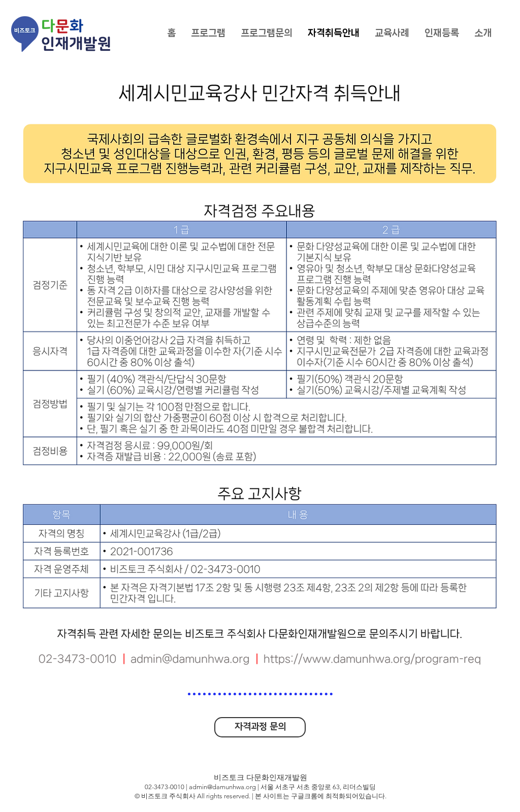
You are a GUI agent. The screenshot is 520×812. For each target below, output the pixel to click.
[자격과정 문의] (260, 727)
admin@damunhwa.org (222, 787)
